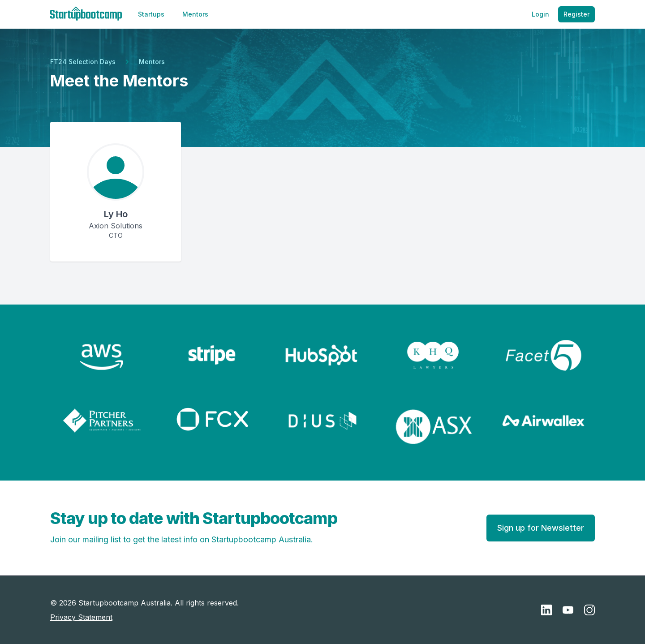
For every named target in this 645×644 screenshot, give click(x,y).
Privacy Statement (81, 617)
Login (540, 14)
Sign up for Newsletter (541, 528)
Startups (151, 14)
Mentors (195, 14)
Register (576, 14)
